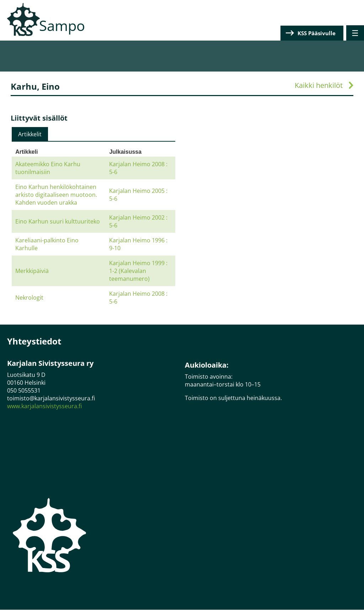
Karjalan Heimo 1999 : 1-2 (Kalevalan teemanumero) (138, 271)
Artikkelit (30, 134)
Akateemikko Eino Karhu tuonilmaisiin (48, 168)
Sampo (62, 25)
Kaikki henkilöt (319, 85)
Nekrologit (29, 298)
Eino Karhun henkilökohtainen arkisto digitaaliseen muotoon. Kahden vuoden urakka (56, 195)
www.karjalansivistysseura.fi (44, 406)
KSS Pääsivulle (317, 33)
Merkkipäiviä (32, 271)
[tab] (30, 134)
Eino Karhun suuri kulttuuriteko (58, 221)
